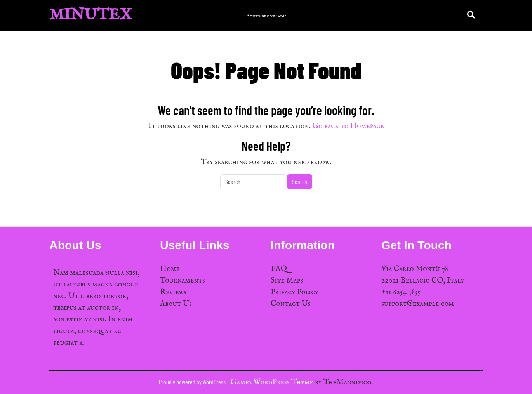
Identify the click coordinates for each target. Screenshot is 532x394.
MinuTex (91, 15)
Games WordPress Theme (273, 382)
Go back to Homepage (348, 126)
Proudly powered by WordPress (193, 382)
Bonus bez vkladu (266, 16)
